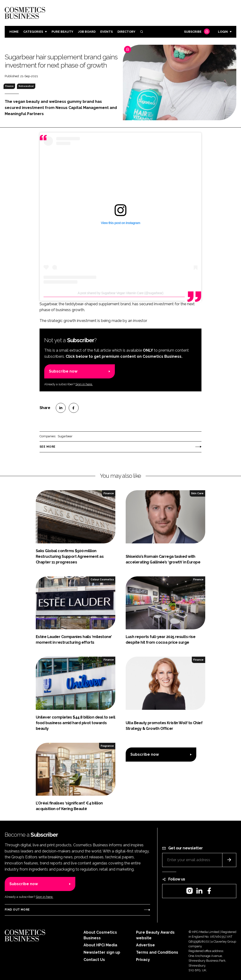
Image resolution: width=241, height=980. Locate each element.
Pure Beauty (62, 32)
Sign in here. (84, 384)
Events (106, 32)
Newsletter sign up (102, 952)
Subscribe (196, 32)
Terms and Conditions (157, 952)
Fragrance (107, 746)
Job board (87, 32)
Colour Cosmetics (102, 579)
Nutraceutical (26, 86)
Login (223, 32)
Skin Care (197, 493)
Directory (126, 32)
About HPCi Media (100, 945)
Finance (9, 86)
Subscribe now (63, 371)
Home (14, 32)
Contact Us (94, 960)
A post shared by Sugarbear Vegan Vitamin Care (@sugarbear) (120, 293)
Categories (33, 32)
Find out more (17, 910)
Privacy (143, 960)
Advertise (145, 945)
